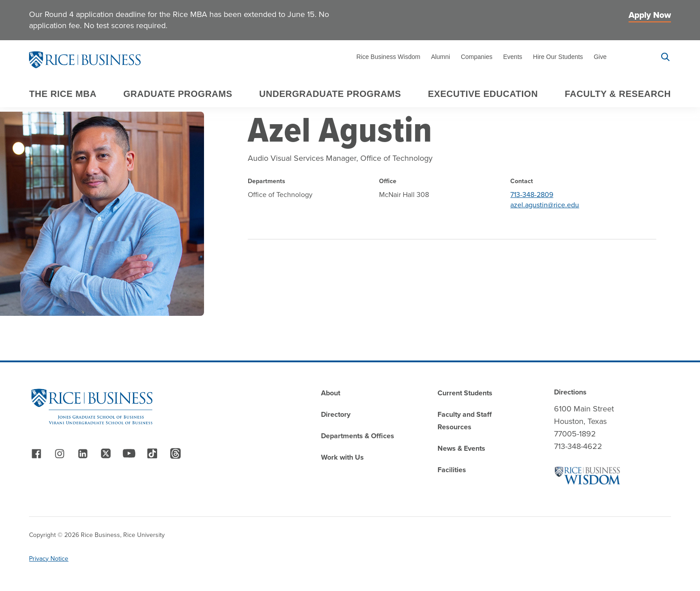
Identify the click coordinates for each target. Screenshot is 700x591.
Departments (267, 181)
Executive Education (483, 94)
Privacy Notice (49, 559)
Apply (633, 57)
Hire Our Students (558, 57)
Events (513, 57)
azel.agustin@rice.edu (545, 205)
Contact (522, 181)
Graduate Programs (178, 94)
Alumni (440, 57)
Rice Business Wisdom (388, 57)
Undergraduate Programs (330, 94)
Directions (570, 392)
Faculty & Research (618, 94)
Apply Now (650, 15)
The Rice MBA (63, 94)
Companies (477, 57)
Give (600, 57)
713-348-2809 (532, 195)
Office (388, 181)
